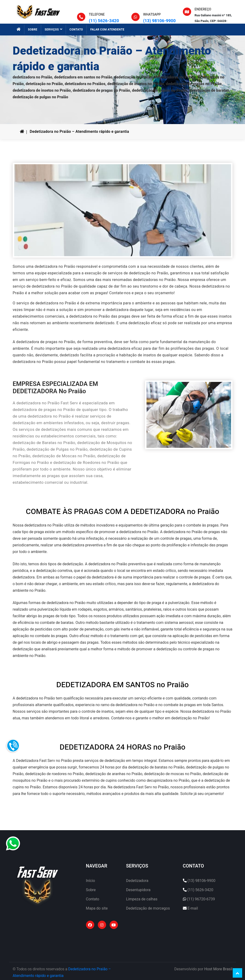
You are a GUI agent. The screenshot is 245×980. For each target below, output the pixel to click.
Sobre (91, 890)
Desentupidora (138, 890)
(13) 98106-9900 (159, 21)
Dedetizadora (137, 881)
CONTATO (76, 30)
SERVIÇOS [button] (53, 30)
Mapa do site (97, 908)
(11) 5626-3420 (104, 21)
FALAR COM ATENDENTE (107, 30)
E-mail (193, 908)
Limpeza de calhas (142, 899)
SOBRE (33, 30)
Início (91, 881)
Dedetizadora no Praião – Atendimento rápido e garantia (79, 132)
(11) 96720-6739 (201, 899)
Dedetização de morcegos (148, 908)
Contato (93, 899)
